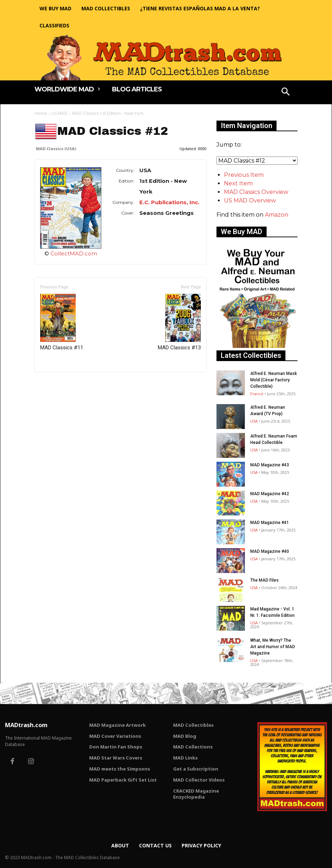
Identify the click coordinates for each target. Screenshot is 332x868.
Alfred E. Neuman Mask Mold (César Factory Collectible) (274, 380)
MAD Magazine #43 (270, 465)
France (257, 394)
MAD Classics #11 (62, 322)
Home (41, 113)
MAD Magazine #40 (270, 551)
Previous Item (244, 175)
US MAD (60, 113)
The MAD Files (264, 580)
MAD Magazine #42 (270, 494)
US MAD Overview (250, 200)
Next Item (238, 183)
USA (254, 421)
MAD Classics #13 (179, 322)
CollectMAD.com (74, 253)
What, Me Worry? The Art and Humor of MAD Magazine (273, 647)
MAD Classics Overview (256, 192)
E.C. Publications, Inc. (169, 202)
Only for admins (59, 384)
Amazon (277, 215)
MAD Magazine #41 (270, 523)
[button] (286, 92)
